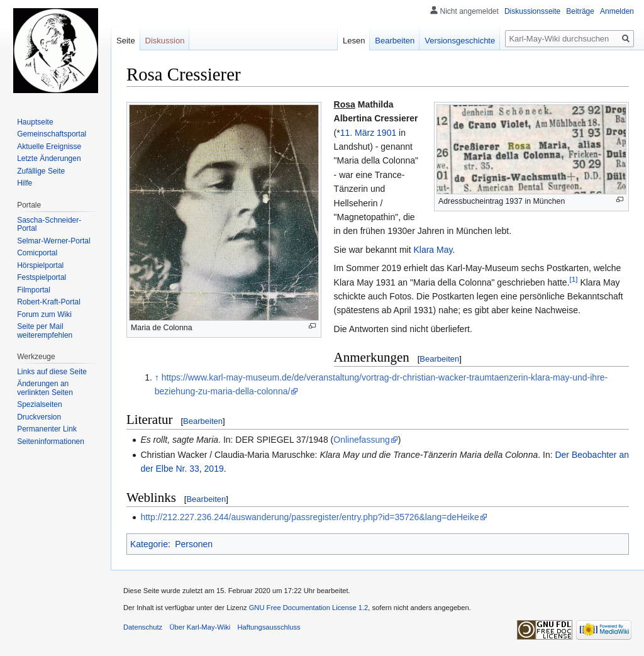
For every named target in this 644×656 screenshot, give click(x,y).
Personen (194, 544)
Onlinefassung (362, 440)
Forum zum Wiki (44, 314)
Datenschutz (143, 627)
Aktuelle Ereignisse (49, 147)
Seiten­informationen (51, 442)
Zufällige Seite (41, 171)
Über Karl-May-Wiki (200, 627)
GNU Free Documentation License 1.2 (309, 608)
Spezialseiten (39, 404)
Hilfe (25, 183)
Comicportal (37, 253)
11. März (357, 133)
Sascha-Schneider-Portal (49, 225)
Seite (126, 41)
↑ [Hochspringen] (157, 377)
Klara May (433, 250)
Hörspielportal (40, 265)
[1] (574, 279)
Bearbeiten (439, 359)
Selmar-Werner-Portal (53, 241)
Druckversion (39, 417)
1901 (386, 133)
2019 (214, 469)
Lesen (354, 41)
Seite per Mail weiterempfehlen (45, 331)
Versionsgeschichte (460, 41)
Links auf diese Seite (52, 372)
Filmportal (34, 290)
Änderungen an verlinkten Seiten (45, 388)
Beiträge (580, 11)
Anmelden (617, 11)
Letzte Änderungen (49, 158)
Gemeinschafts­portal (52, 134)
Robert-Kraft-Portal (49, 302)
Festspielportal (42, 277)
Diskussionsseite (532, 11)
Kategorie (149, 544)
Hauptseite (35, 122)
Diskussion (165, 41)
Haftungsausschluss (269, 627)
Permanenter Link (47, 429)
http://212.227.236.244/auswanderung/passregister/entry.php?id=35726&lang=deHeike (309, 517)
